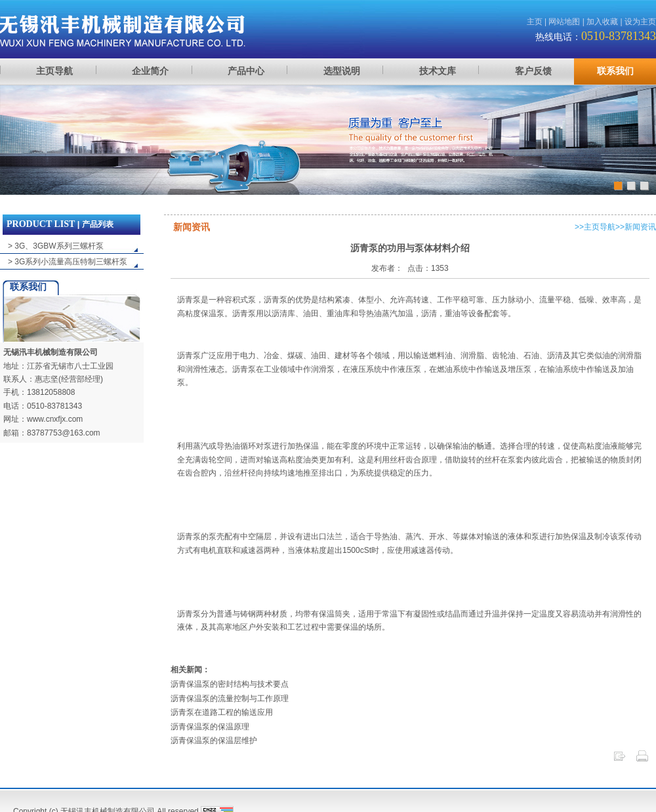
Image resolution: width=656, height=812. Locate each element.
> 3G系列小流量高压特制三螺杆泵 (68, 262)
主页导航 (600, 227)
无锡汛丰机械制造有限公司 (51, 352)
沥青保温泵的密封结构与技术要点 (230, 684)
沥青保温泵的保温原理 (210, 727)
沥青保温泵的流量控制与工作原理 (230, 699)
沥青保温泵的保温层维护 (214, 741)
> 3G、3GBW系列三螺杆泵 (56, 246)
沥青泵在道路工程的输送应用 (222, 712)
